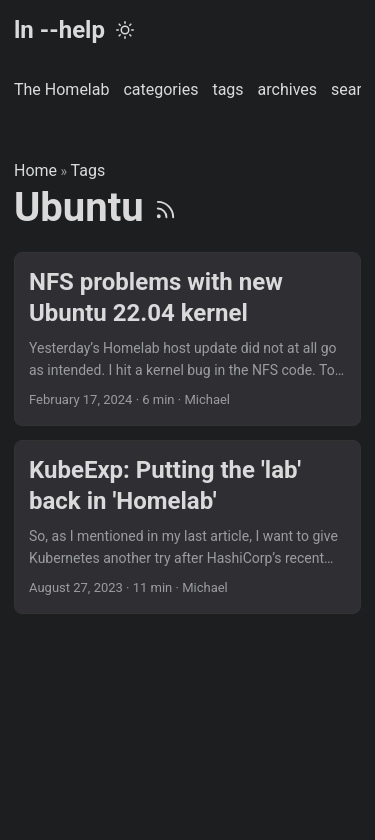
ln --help (59, 30)
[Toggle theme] (125, 30)
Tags (88, 170)
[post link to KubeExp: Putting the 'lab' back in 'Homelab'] (187, 527)
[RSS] (165, 207)
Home (35, 170)
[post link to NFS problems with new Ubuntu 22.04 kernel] (187, 339)
